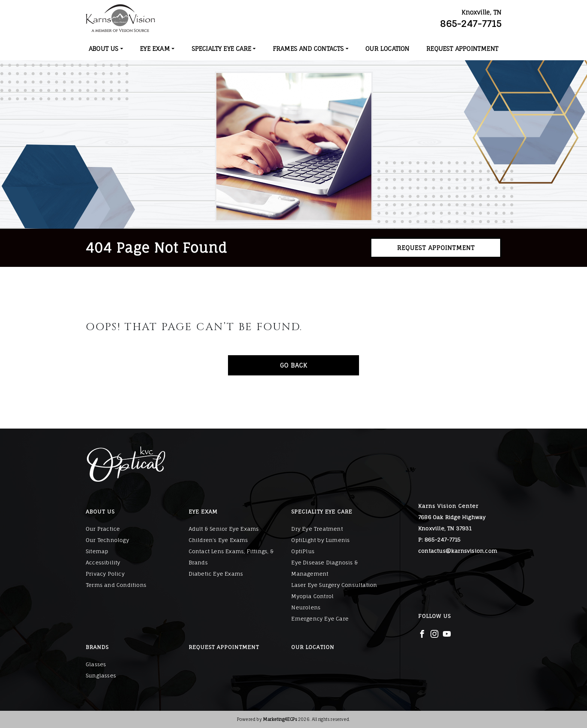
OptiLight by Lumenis (320, 540)
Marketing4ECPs (280, 719)
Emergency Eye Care (320, 619)
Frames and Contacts (308, 49)
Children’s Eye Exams (218, 540)
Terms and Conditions (116, 585)
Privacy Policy (105, 574)
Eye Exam (155, 49)
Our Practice (103, 529)
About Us (104, 49)
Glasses (96, 664)
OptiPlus (303, 551)
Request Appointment (462, 49)
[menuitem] (106, 49)
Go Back (294, 365)
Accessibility (103, 562)
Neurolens (306, 607)
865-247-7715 (471, 24)
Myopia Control (312, 596)
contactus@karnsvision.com (458, 551)
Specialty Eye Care (222, 49)
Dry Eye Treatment (317, 529)
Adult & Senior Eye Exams (224, 529)
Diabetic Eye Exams (216, 574)
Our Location (387, 49)
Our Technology (107, 540)
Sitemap (97, 551)
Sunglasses (101, 675)
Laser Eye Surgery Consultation (334, 585)
